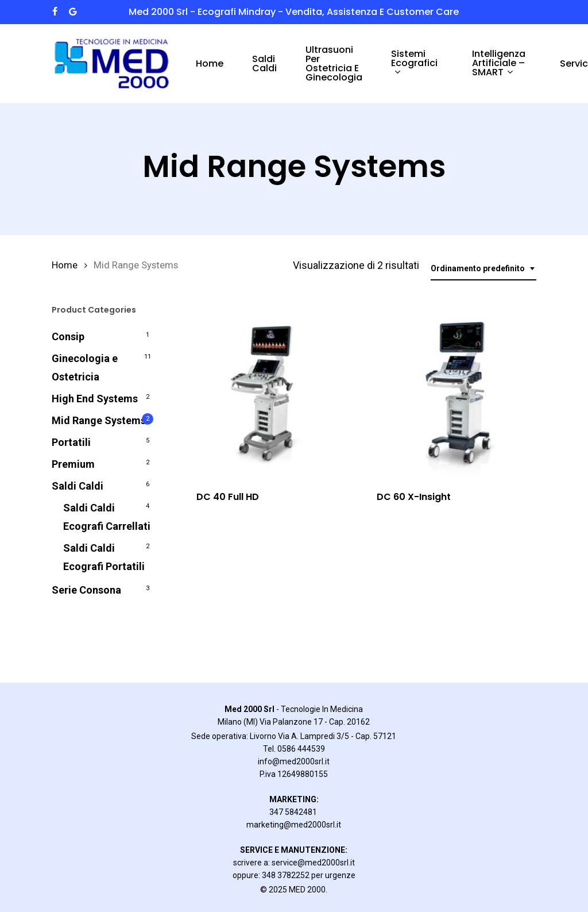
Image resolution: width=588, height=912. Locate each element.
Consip (68, 336)
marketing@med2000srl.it (294, 825)
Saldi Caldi (78, 486)
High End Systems (95, 399)
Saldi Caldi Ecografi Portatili (104, 557)
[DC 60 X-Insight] (448, 390)
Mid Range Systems (99, 420)
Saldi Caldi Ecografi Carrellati (107, 517)
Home (65, 265)
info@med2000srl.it (294, 761)
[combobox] (483, 269)
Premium (73, 464)
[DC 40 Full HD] (268, 390)
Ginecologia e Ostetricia (85, 368)
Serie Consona (86, 590)
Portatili (71, 442)
